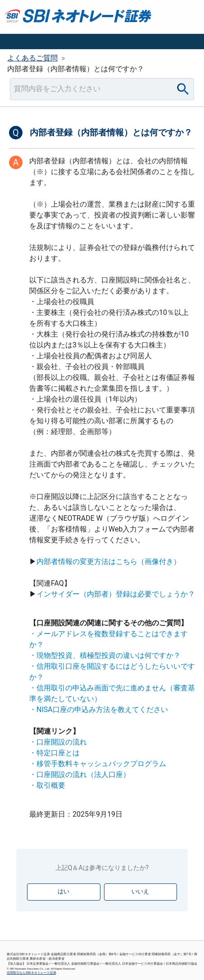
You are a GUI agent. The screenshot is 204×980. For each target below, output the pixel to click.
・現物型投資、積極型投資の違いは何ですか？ (105, 655)
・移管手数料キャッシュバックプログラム (98, 764)
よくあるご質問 (32, 58)
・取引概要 (47, 785)
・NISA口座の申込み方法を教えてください (99, 710)
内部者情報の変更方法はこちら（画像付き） (109, 562)
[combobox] (102, 89)
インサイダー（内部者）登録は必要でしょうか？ (116, 594)
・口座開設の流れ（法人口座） (80, 774)
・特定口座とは (54, 753)
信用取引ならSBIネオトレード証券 (32, 973)
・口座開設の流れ (58, 742)
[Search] (183, 89)
